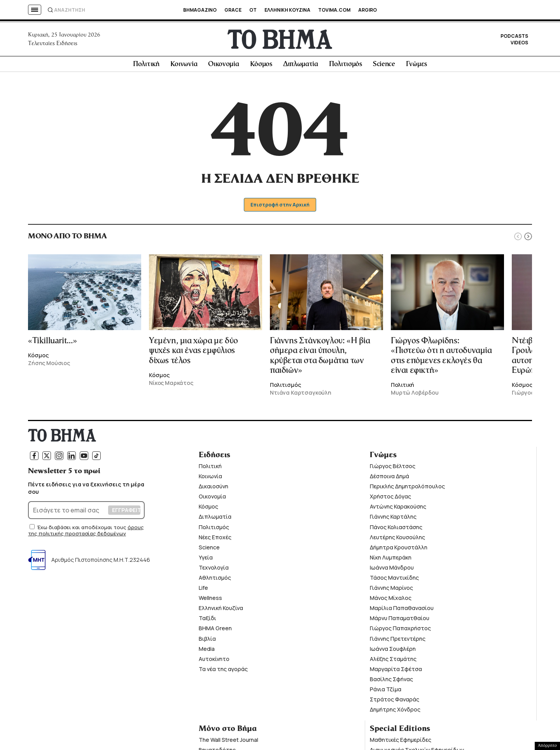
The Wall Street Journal (228, 742)
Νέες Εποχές (215, 539)
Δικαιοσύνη (213, 489)
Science (384, 67)
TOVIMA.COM (334, 10)
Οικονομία (223, 67)
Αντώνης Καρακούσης (398, 509)
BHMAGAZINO (200, 10)
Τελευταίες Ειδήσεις (53, 44)
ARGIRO (367, 10)
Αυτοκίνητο (214, 661)
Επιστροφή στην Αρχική (280, 207)
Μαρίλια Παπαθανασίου (402, 610)
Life (203, 590)
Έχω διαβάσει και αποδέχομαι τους (82, 530)
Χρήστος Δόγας (390, 499)
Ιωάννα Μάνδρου (392, 570)
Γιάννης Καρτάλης (393, 519)
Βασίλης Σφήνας (391, 681)
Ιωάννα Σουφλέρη (393, 651)
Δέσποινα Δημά (389, 478)
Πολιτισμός (346, 67)
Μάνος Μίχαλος (391, 600)
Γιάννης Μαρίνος (391, 590)
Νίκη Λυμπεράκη (391, 560)
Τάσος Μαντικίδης (394, 580)
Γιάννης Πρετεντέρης (398, 641)
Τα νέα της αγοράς (223, 671)
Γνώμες (416, 67)
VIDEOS (519, 44)
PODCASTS (514, 37)
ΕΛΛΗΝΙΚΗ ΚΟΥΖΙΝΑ (287, 10)
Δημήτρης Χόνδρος (395, 712)
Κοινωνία (184, 67)
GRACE (233, 10)
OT (253, 10)
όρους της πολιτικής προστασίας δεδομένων (86, 533)
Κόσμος (261, 67)
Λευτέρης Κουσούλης (397, 539)
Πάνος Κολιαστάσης (396, 529)
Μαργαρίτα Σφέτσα (396, 671)
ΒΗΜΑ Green (215, 630)
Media (207, 651)
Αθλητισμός (215, 580)
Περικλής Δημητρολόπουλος (407, 489)
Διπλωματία (301, 67)
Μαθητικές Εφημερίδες (401, 742)
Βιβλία (207, 641)
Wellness (210, 600)
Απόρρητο (547, 746)
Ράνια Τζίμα (386, 691)
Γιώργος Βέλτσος (393, 468)
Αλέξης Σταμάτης (393, 661)
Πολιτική (146, 67)
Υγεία (206, 560)
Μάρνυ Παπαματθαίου (400, 620)
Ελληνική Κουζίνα (221, 610)
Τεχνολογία (214, 570)
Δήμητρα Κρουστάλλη (399, 549)
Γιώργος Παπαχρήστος (400, 630)
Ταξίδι (207, 620)
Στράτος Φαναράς (395, 702)
